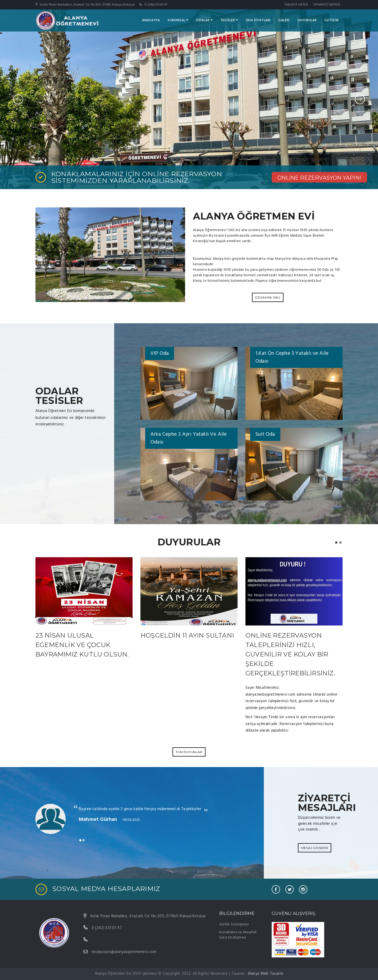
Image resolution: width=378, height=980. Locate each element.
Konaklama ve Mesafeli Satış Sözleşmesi (238, 935)
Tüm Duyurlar (189, 752)
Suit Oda (265, 434)
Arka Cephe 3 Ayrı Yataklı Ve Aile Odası (189, 438)
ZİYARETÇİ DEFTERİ (327, 5)
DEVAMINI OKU (268, 297)
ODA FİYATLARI (258, 20)
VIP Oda (160, 353)
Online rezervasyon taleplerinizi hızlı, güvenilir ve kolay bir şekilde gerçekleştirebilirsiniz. (290, 654)
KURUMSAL (178, 20)
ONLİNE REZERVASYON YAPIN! (319, 178)
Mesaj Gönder (315, 848)
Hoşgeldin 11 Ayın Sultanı (187, 635)
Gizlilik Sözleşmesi (234, 924)
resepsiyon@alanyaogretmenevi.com (124, 952)
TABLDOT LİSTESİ (296, 5)
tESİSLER (229, 20)
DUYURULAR (307, 20)
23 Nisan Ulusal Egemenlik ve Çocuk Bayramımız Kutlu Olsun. (82, 645)
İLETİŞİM (332, 20)
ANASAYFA (151, 20)
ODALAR (204, 20)
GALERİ (284, 20)
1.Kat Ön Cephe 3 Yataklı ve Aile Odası (292, 357)
